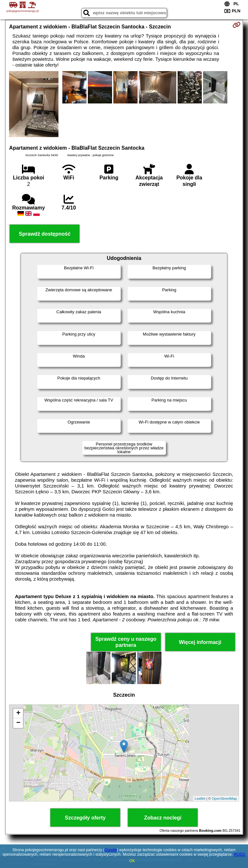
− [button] (18, 723)
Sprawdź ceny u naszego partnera (126, 642)
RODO (240, 854)
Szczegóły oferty (85, 818)
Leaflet (200, 798)
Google (111, 850)
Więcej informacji (200, 642)
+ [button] (18, 713)
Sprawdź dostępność (45, 234)
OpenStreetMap (224, 798)
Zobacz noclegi (163, 818)
